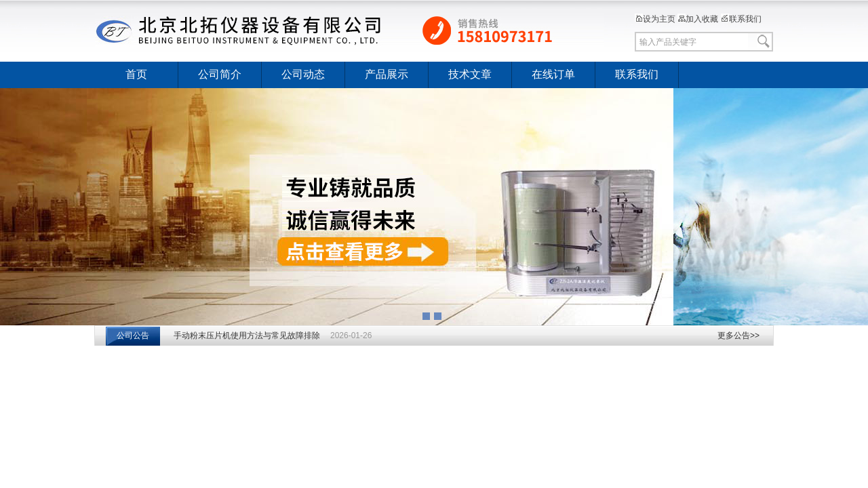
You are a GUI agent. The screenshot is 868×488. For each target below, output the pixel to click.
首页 (136, 74)
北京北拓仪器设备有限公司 (349, 30)
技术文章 (470, 74)
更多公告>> (738, 335)
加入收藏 (698, 19)
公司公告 (133, 335)
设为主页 (655, 19)
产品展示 (387, 74)
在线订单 (553, 74)
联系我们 (741, 19)
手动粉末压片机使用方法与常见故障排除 (247, 335)
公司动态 (303, 74)
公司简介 (220, 74)
